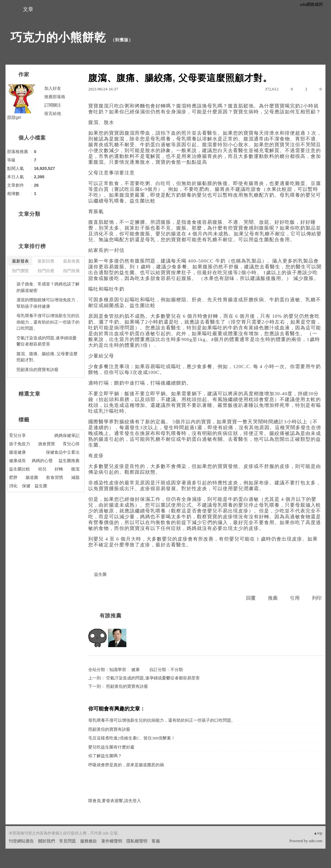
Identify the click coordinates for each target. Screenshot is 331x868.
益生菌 (100, 574)
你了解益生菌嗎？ (105, 756)
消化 (13, 486)
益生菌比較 (20, 469)
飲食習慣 (55, 477)
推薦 (273, 598)
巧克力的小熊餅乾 (58, 37)
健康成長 (17, 461)
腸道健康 (17, 452)
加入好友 (53, 88)
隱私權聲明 (137, 841)
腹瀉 (75, 469)
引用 (295, 598)
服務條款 (89, 841)
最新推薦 (71, 261)
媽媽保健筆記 (67, 435)
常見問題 (68, 841)
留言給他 (53, 114)
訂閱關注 (53, 105)
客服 (156, 841)
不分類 (177, 670)
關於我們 (47, 841)
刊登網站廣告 (21, 841)
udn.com (315, 841)
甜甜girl (14, 117)
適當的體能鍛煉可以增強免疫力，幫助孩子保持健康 (48, 303)
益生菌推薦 (69, 461)
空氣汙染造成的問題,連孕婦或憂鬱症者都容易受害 (153, 678)
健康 (135, 670)
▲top (318, 833)
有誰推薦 (111, 616)
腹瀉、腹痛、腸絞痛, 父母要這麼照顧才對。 (47, 357)
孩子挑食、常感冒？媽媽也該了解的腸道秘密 (48, 287)
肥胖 (13, 477)
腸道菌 (32, 477)
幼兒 (42, 469)
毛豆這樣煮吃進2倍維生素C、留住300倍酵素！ (132, 738)
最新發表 (20, 261)
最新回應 (46, 261)
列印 (317, 598)
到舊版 (122, 40)
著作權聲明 (112, 841)
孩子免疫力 (20, 444)
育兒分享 (17, 435)
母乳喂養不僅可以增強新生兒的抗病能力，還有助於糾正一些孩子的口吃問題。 (162, 720)
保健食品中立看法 (63, 452)
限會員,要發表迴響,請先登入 (115, 801)
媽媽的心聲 (42, 461)
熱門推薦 (71, 271)
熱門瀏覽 (20, 271)
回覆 (251, 598)
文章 (28, 9)
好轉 (59, 469)
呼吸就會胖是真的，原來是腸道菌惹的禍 (126, 765)
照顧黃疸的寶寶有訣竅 (127, 686)
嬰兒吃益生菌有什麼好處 (111, 747)
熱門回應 (46, 271)
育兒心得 (71, 444)
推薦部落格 (55, 97)
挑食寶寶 (47, 444)
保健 (26, 486)
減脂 (75, 477)
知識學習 (118, 670)
